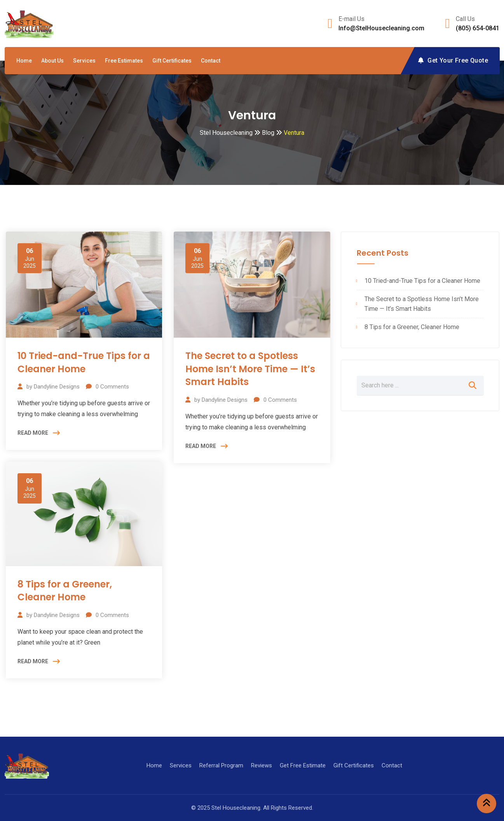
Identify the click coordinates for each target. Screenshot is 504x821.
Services (84, 61)
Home (24, 61)
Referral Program (221, 765)
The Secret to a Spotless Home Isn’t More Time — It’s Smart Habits (250, 369)
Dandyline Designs (57, 387)
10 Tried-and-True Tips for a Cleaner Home (84, 362)
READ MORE (33, 433)
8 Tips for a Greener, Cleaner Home (65, 591)
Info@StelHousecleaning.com (381, 28)
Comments (112, 387)
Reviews (262, 765)
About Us (52, 61)
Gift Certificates (172, 61)
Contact (211, 61)
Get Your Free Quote (453, 60)
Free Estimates (124, 61)
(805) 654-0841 (478, 28)
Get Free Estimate (303, 765)
